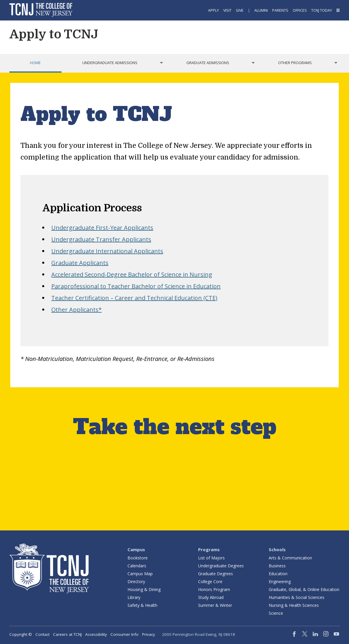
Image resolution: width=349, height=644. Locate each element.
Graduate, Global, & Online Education (304, 589)
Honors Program (214, 589)
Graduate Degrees (216, 574)
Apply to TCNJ (54, 34)
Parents (280, 10)
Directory (136, 582)
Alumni (261, 10)
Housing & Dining (144, 589)
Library (134, 597)
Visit (227, 10)
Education (278, 574)
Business (277, 566)
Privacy (149, 634)
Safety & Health (142, 605)
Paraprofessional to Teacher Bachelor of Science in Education (136, 286)
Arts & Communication (290, 558)
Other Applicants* (76, 310)
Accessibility (96, 634)
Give (240, 10)
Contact (42, 634)
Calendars (137, 566)
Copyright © (21, 634)
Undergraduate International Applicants (107, 251)
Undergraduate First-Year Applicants (102, 228)
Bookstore (138, 558)
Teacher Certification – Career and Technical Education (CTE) (134, 298)
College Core (210, 582)
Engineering (280, 582)
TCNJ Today (322, 10)
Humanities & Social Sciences (297, 597)
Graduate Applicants (80, 263)
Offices (300, 10)
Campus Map (140, 574)
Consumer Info (125, 634)
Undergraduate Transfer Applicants (101, 239)
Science (276, 613)
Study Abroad (211, 597)
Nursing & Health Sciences (294, 605)
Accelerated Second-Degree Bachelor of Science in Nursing (132, 274)
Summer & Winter (215, 605)
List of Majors (211, 558)
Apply (213, 10)
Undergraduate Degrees (221, 566)
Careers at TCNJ (67, 634)
